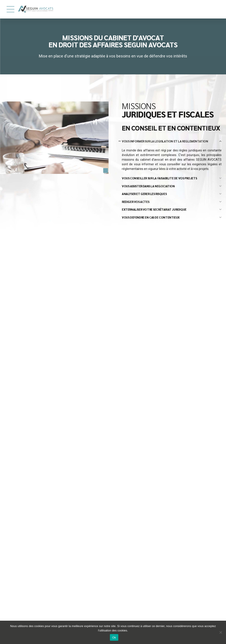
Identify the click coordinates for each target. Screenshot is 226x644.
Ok (114, 638)
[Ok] (220, 632)
